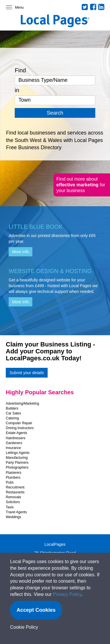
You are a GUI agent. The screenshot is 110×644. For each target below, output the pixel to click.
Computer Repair (19, 423)
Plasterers (14, 473)
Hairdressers (16, 438)
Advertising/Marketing (22, 404)
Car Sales (13, 413)
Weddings (13, 517)
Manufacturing (17, 458)
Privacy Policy (67, 594)
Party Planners (17, 463)
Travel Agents (16, 512)
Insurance (13, 448)
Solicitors (13, 502)
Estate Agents (16, 433)
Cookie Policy (24, 627)
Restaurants (15, 492)
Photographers (17, 467)
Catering (12, 418)
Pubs (10, 482)
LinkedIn (101, 7)
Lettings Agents (18, 453)
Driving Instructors (20, 428)
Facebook (93, 7)
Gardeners (14, 443)
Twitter (85, 7)
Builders (12, 408)
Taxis (10, 507)
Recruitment (15, 487)
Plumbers (13, 478)
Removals (13, 497)
